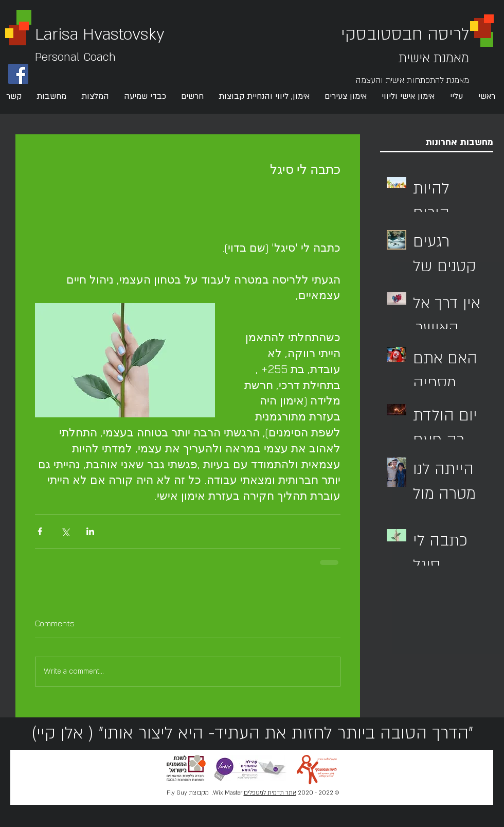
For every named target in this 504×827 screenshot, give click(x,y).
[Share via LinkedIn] (90, 531)
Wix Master (228, 793)
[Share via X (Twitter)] (65, 531)
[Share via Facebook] (40, 531)
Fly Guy (176, 793)
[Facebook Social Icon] (18, 74)
